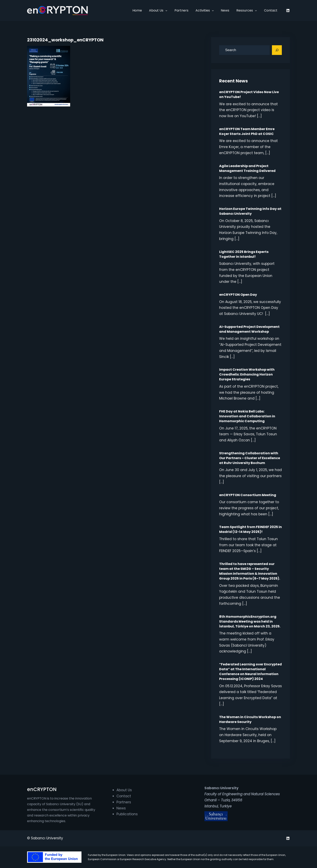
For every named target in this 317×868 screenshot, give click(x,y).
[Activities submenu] (213, 11)
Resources (245, 10)
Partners (124, 802)
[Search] (277, 50)
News (121, 808)
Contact (124, 796)
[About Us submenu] (166, 11)
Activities (203, 10)
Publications (127, 814)
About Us (156, 10)
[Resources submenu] (256, 11)
